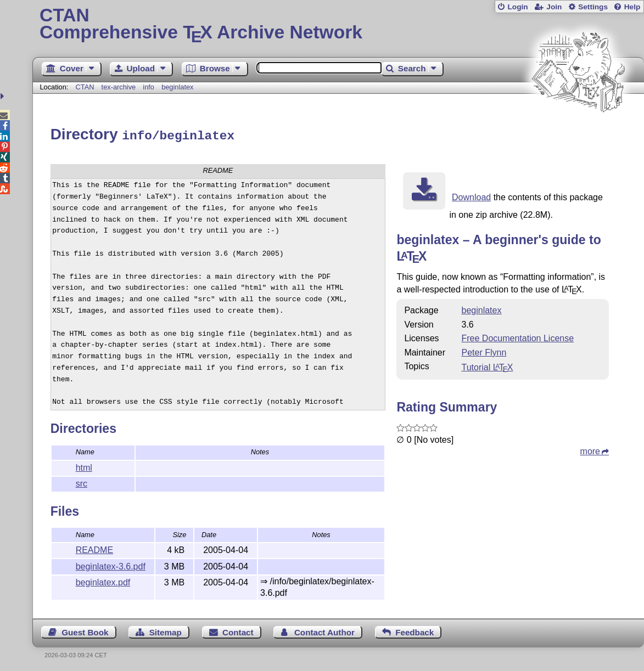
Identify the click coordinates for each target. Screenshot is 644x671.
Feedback (415, 631)
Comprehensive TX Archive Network (338, 25)
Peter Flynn (484, 351)
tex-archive (119, 87)
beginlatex (177, 87)
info (149, 87)
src (82, 482)
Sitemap (166, 631)
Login (517, 7)
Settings (593, 7)
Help (632, 7)
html (84, 466)
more (590, 450)
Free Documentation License (518, 337)
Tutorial (488, 366)
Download (471, 196)
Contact (238, 631)
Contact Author (324, 631)
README (94, 548)
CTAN (85, 87)
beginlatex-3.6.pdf (111, 565)
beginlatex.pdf (103, 581)
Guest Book (85, 631)
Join (554, 7)
